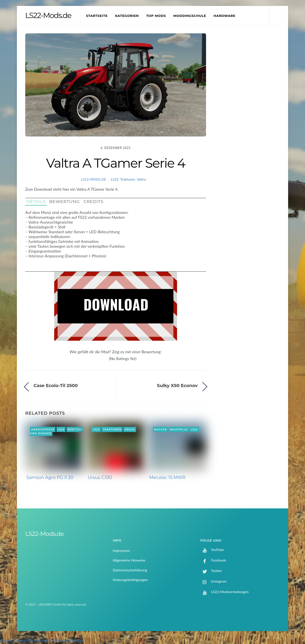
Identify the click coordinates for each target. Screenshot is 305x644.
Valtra (141, 179)
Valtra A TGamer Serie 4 (116, 163)
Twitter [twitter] (211, 571)
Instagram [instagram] (213, 581)
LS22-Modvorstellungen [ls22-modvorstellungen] (224, 592)
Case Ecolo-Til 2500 (56, 385)
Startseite (97, 16)
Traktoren (128, 179)
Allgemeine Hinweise (129, 560)
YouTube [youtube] (212, 550)
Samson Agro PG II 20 (50, 477)
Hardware (224, 16)
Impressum (121, 550)
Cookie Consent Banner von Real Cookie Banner (42, 640)
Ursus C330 (100, 477)
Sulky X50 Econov (177, 385)
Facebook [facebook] (213, 560)
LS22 (115, 179)
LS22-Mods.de (94, 179)
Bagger (161, 429)
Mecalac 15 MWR (167, 477)
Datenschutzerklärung (130, 570)
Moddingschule (190, 16)
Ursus (130, 429)
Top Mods (156, 16)
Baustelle (179, 429)
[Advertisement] (249, 106)
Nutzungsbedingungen (130, 580)
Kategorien (127, 16)
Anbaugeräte (43, 429)
